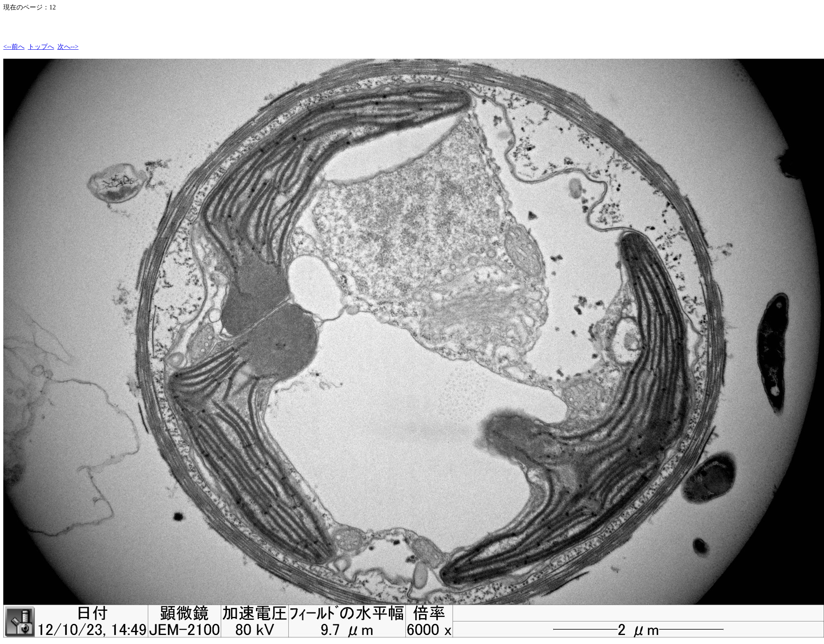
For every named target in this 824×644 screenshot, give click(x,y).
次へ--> (68, 47)
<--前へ (14, 47)
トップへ (41, 47)
